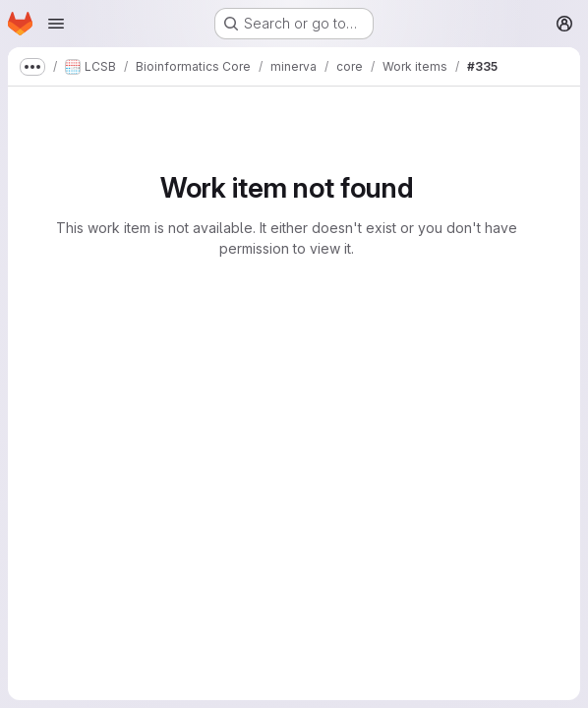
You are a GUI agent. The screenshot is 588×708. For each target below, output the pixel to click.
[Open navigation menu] (56, 24)
